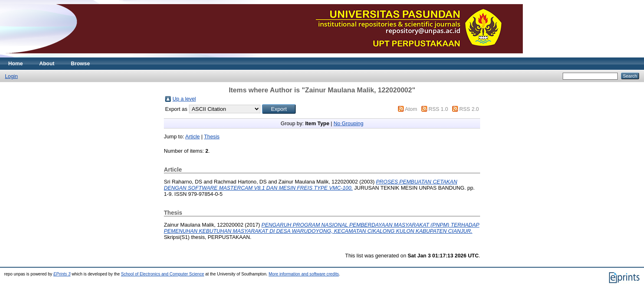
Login (11, 76)
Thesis (212, 137)
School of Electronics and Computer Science (162, 274)
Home (16, 63)
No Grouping (348, 123)
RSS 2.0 (469, 109)
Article (193, 137)
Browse (80, 63)
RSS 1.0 (438, 109)
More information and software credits (304, 274)
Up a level (184, 99)
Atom (411, 109)
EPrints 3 (62, 274)
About (47, 63)
